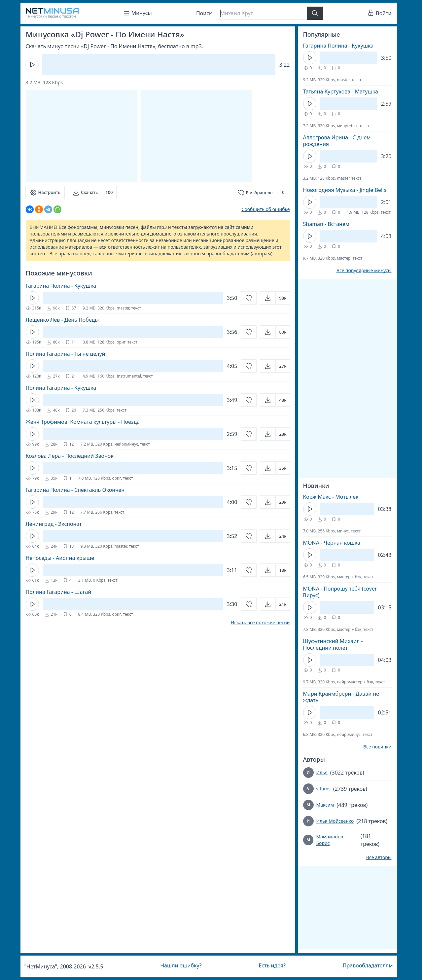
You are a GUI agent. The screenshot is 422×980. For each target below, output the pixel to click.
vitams (323, 789)
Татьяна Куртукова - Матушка (341, 91)
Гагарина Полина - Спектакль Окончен (75, 490)
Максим (325, 805)
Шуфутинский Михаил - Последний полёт (333, 644)
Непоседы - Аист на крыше (60, 558)
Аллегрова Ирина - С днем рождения (337, 141)
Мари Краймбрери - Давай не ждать (341, 697)
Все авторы (379, 857)
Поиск (204, 13)
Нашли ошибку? (181, 965)
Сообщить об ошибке (265, 209)
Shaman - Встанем (326, 224)
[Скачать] (92, 193)
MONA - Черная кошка (332, 543)
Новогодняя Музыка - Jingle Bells (345, 190)
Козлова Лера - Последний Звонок (70, 456)
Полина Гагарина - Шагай (59, 592)
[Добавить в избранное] (261, 193)
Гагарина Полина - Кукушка (61, 286)
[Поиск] (262, 13)
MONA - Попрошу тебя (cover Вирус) (340, 592)
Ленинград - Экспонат (54, 524)
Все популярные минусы (364, 271)
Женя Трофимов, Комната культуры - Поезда (83, 422)
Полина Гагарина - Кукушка (61, 388)
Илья (322, 772)
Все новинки (377, 747)
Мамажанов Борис (330, 840)
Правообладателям (368, 965)
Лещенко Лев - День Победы (62, 320)
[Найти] (315, 13)
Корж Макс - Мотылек (331, 497)
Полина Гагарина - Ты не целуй (66, 354)
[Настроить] (45, 193)
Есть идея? (272, 965)
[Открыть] (275, 298)
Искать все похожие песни (260, 623)
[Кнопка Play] (32, 65)
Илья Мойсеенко (335, 821)
